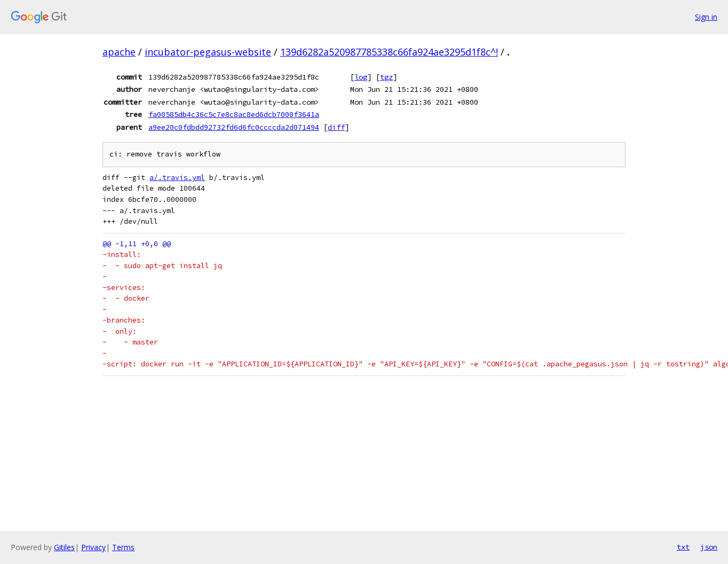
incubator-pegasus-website (208, 52)
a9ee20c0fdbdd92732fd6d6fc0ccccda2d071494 (234, 127)
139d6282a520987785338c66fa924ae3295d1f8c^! (389, 52)
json (709, 547)
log (361, 77)
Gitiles (64, 547)
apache (119, 52)
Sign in (706, 17)
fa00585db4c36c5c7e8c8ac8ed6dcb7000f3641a (234, 114)
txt (683, 547)
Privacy (93, 547)
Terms (123, 547)
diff (336, 127)
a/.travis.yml (177, 178)
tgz (386, 77)
